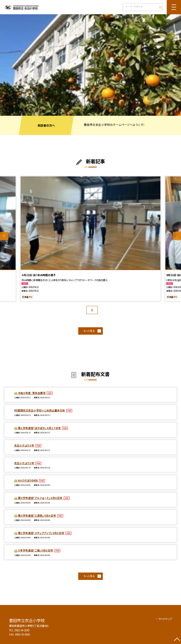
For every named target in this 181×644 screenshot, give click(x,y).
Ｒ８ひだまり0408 (28, 480)
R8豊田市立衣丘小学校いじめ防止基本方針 (40, 410)
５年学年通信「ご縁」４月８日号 (36, 550)
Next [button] (177, 236)
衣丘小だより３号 (24, 445)
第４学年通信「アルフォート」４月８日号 (40, 498)
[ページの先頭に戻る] (177, 640)
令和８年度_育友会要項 (32, 393)
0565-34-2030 (22, 630)
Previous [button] (4, 236)
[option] (90, 65)
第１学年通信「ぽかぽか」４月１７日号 (40, 428)
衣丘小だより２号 (24, 463)
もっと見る (89, 331)
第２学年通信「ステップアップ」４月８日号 (41, 533)
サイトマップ (165, 619)
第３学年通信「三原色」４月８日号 (37, 516)
